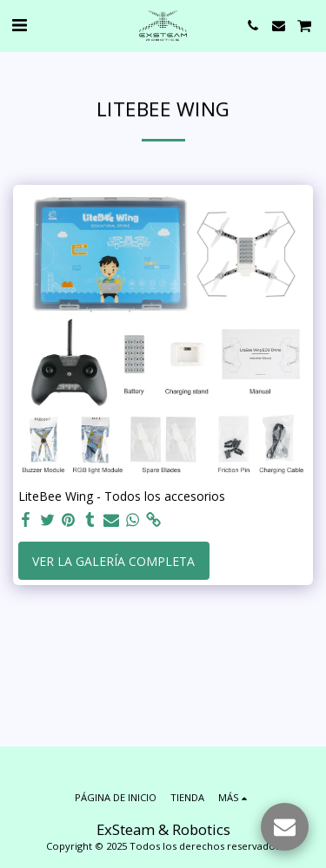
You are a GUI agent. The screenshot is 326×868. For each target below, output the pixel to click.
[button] (19, 25)
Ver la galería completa (113, 561)
